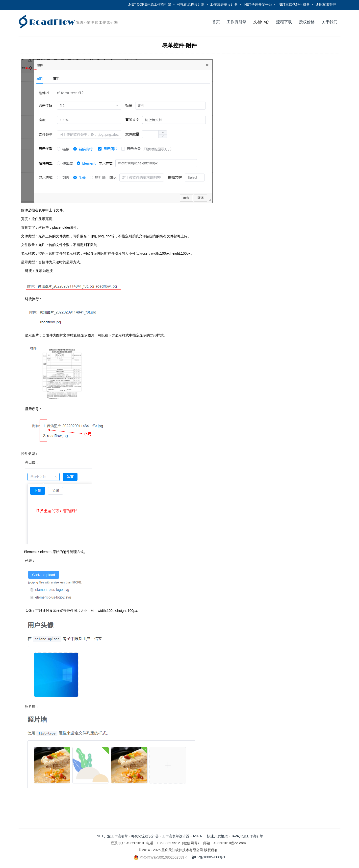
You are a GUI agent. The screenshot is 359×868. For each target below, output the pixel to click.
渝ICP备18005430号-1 (208, 857)
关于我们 (330, 22)
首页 (216, 22)
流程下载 (284, 22)
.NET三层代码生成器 (294, 4)
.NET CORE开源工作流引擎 (150, 4)
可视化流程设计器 (191, 4)
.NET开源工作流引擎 (112, 836)
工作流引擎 (236, 22)
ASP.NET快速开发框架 (210, 836)
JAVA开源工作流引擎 (247, 836)
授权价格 (307, 22)
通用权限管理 (326, 4)
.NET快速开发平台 (258, 4)
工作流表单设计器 (224, 4)
